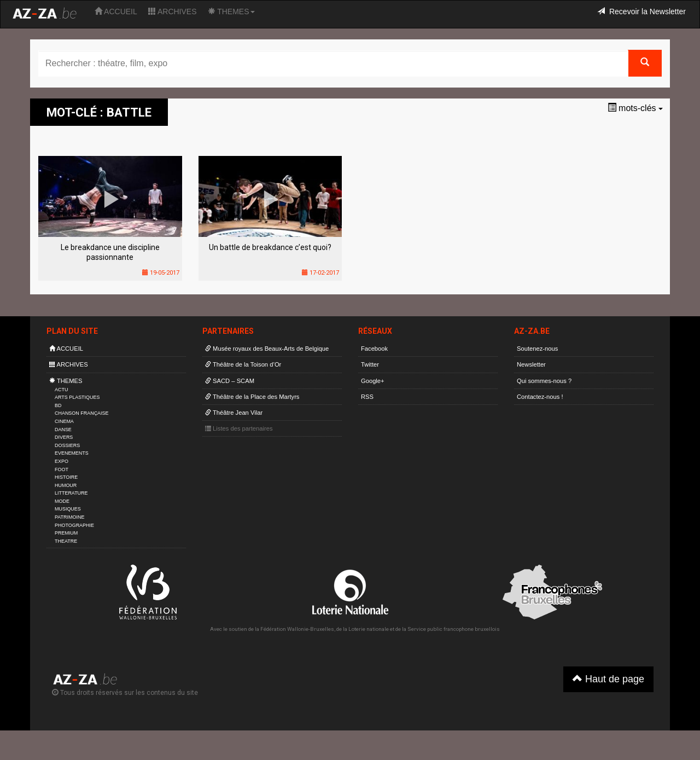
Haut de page (608, 679)
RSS (367, 397)
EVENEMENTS (72, 453)
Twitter (370, 364)
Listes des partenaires (239, 428)
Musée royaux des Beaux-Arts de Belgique (267, 349)
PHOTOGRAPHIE (74, 525)
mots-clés (635, 108)
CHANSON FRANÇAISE (82, 413)
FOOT (62, 469)
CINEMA (64, 421)
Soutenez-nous (537, 349)
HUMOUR (66, 485)
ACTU (61, 390)
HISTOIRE (66, 477)
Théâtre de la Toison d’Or (243, 364)
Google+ (373, 381)
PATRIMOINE (69, 517)
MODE (62, 501)
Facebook (374, 349)
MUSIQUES (68, 509)
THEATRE (66, 541)
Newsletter (531, 364)
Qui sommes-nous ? (544, 381)
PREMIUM (66, 533)
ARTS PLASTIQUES (77, 397)
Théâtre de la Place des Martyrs (252, 397)
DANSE (63, 430)
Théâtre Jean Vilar (234, 413)
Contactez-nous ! (540, 397)
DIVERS (64, 437)
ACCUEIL (116, 11)
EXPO (62, 461)
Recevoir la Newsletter (641, 11)
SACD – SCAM (230, 381)
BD (58, 405)
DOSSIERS (67, 445)
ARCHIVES (173, 11)
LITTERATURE (71, 493)
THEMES (231, 11)
